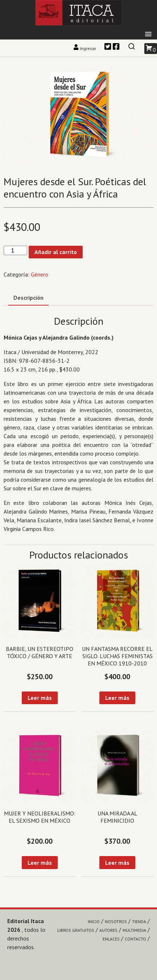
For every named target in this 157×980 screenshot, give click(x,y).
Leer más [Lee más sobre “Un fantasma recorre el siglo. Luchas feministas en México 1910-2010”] (117, 698)
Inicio (94, 921)
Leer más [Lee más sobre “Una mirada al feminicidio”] (117, 863)
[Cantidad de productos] (15, 251)
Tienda (139, 921)
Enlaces (111, 939)
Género (40, 274)
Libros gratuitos (76, 930)
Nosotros (116, 921)
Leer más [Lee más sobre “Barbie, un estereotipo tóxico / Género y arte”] (40, 698)
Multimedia (134, 930)
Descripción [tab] (28, 298)
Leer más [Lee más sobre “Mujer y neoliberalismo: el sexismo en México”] (40, 863)
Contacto (135, 939)
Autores (108, 930)
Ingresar (85, 48)
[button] (148, 34)
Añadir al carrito (56, 252)
